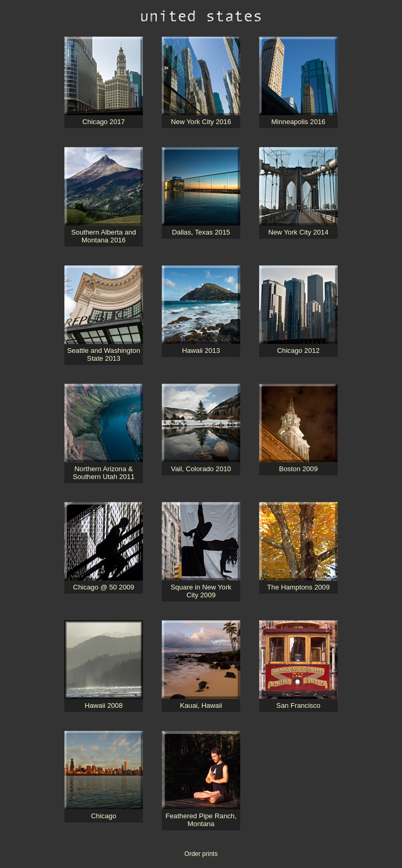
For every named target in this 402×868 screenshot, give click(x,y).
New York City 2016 (201, 122)
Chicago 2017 (103, 122)
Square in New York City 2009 (201, 591)
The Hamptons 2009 (298, 587)
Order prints (201, 854)
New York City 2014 (298, 232)
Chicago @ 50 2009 (104, 587)
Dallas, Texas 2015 (201, 232)
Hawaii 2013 (201, 350)
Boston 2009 (298, 469)
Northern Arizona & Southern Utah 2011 (104, 473)
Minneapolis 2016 (298, 122)
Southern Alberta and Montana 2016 (104, 236)
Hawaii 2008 (104, 705)
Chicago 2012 (298, 350)
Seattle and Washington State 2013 (104, 354)
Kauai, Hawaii (201, 705)
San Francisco (298, 705)
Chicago (104, 816)
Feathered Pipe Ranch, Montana (201, 820)
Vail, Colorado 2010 (201, 469)
